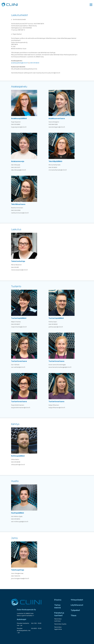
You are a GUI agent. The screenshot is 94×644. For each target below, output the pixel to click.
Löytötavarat (77, 605)
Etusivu (58, 600)
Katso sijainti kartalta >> (25, 616)
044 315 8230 (35, 63)
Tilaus (74, 615)
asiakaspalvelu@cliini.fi (19, 63)
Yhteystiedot (77, 600)
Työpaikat (75, 610)
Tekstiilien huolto (60, 624)
